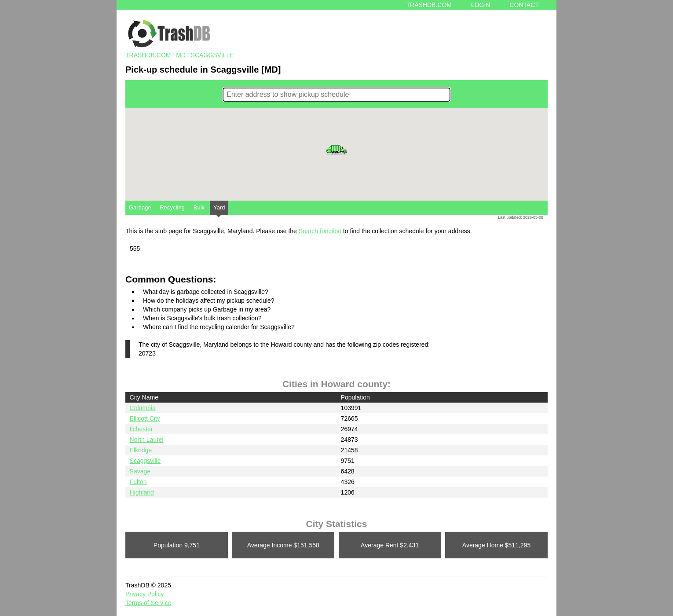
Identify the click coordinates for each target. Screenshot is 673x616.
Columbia (143, 408)
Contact (524, 5)
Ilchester (141, 429)
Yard (219, 209)
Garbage (140, 207)
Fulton (138, 482)
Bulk (199, 207)
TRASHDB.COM (148, 55)
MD (181, 55)
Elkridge (141, 450)
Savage (140, 471)
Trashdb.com (429, 5)
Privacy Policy (144, 594)
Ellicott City (145, 418)
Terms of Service (148, 603)
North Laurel (147, 440)
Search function (320, 231)
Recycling (172, 207)
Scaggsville (212, 55)
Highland (142, 492)
